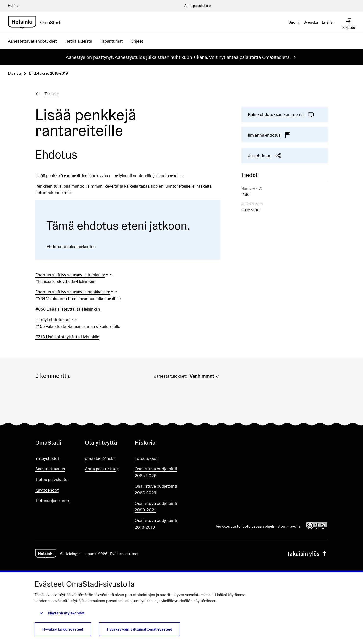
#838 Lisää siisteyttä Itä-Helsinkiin (68, 309)
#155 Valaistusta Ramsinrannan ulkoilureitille (78, 326)
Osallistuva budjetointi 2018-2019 (156, 524)
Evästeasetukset (124, 554)
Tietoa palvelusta (51, 479)
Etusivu (14, 73)
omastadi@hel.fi (100, 458)
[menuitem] (205, 375)
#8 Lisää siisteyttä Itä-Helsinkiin (65, 281)
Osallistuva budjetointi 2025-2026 (156, 472)
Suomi (294, 22)
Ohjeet (137, 41)
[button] (74, 275)
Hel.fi (13, 6)
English (328, 22)
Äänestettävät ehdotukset (32, 41)
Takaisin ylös (307, 554)
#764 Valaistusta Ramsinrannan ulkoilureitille (78, 298)
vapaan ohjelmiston (270, 526)
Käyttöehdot (47, 490)
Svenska (311, 22)
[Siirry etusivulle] (36, 22)
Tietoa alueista (78, 41)
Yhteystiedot (47, 458)
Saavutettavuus (50, 469)
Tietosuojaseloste (52, 500)
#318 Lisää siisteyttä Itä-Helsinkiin (67, 337)
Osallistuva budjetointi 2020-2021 (156, 506)
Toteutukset (146, 458)
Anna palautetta (198, 6)
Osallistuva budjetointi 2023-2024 (156, 489)
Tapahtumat (111, 41)
